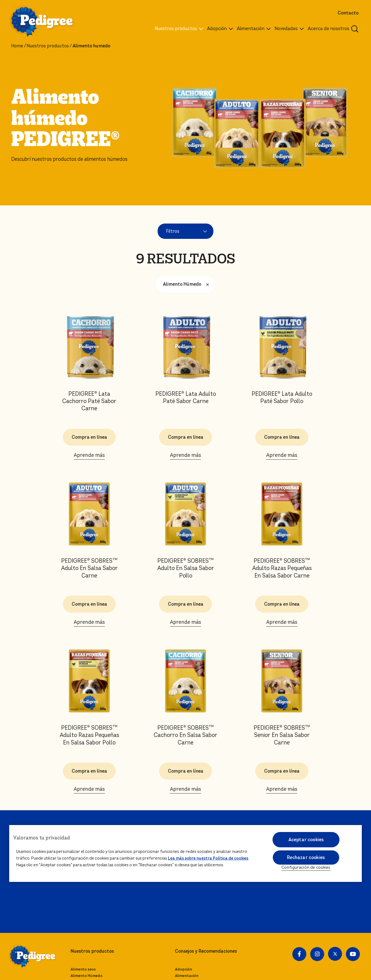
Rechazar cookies (306, 857)
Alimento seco (83, 969)
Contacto (348, 13)
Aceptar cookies (306, 840)
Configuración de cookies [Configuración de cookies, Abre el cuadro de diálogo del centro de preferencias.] (306, 868)
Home (17, 46)
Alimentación (187, 976)
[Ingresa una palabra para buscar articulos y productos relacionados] (355, 29)
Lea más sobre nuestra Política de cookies (208, 858)
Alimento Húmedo (187, 284)
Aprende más (89, 455)
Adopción (183, 969)
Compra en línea (89, 437)
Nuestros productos (48, 46)
